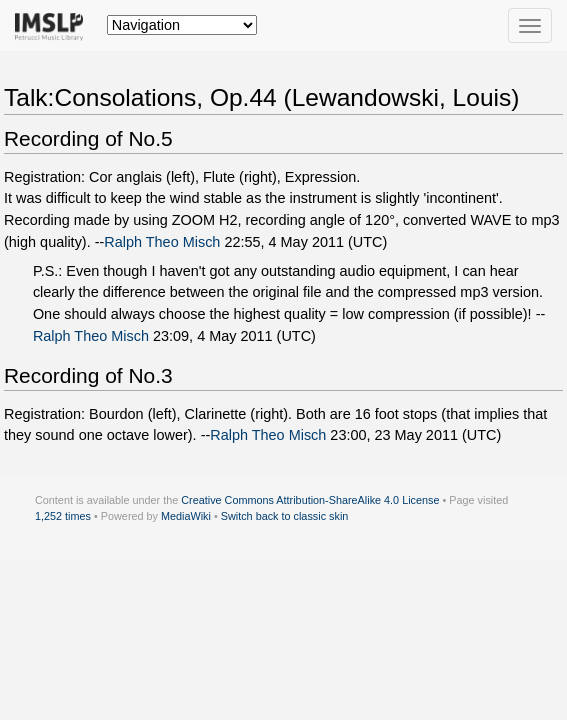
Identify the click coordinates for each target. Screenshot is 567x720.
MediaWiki (186, 516)
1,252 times (63, 516)
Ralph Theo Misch (162, 242)
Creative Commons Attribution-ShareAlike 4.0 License (310, 500)
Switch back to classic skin (285, 516)
